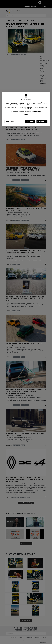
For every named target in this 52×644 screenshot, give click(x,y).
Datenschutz (26, 117)
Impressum (26, 114)
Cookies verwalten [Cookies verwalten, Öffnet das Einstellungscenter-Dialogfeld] (10, 121)
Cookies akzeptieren (42, 121)
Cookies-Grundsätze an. (36, 111)
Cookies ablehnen (30, 121)
